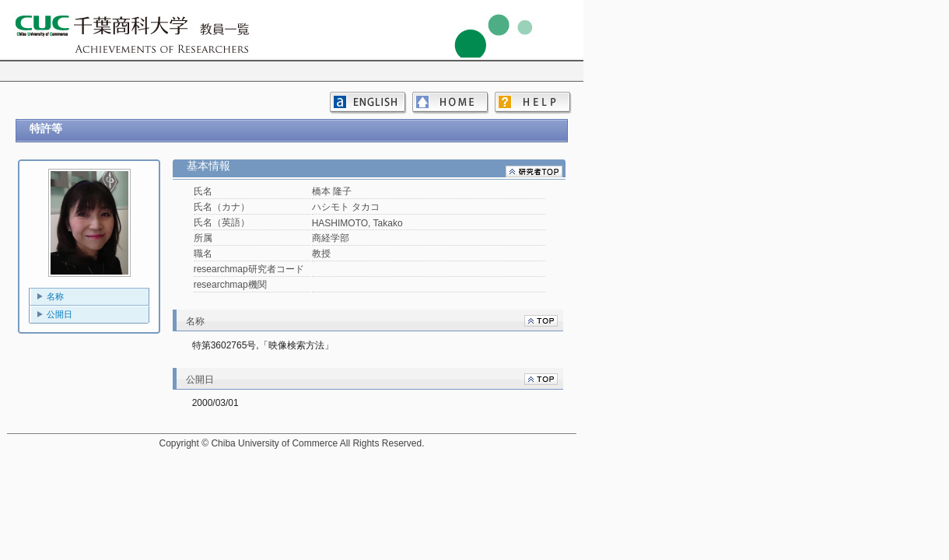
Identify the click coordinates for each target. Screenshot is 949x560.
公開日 (60, 314)
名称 (55, 296)
